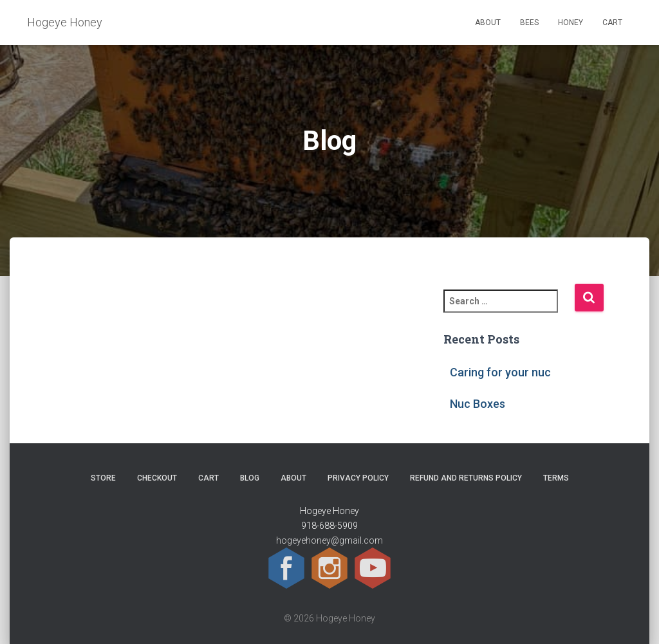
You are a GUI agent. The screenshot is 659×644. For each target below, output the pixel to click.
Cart (612, 23)
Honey (571, 23)
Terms (556, 478)
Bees (529, 23)
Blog (250, 478)
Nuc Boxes (478, 404)
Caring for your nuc (500, 372)
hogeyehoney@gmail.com (329, 540)
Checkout (157, 478)
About (488, 23)
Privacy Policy (358, 478)
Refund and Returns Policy (466, 478)
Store (103, 478)
